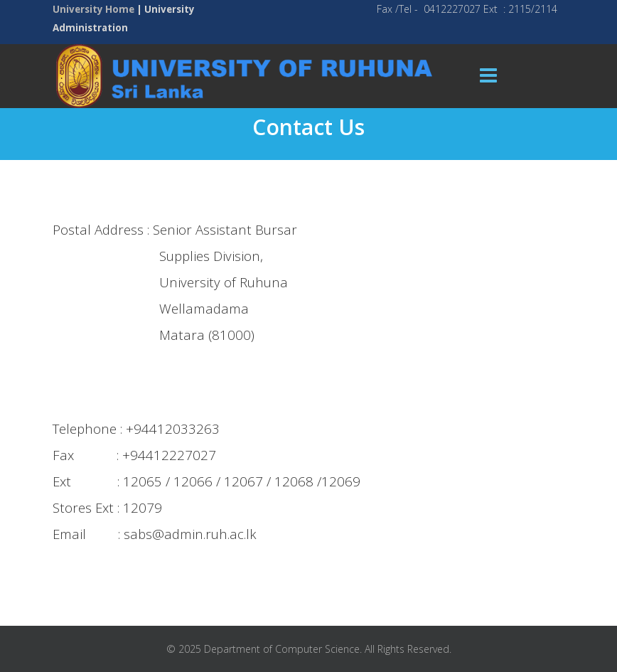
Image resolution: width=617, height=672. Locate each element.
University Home (93, 9)
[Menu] (488, 76)
